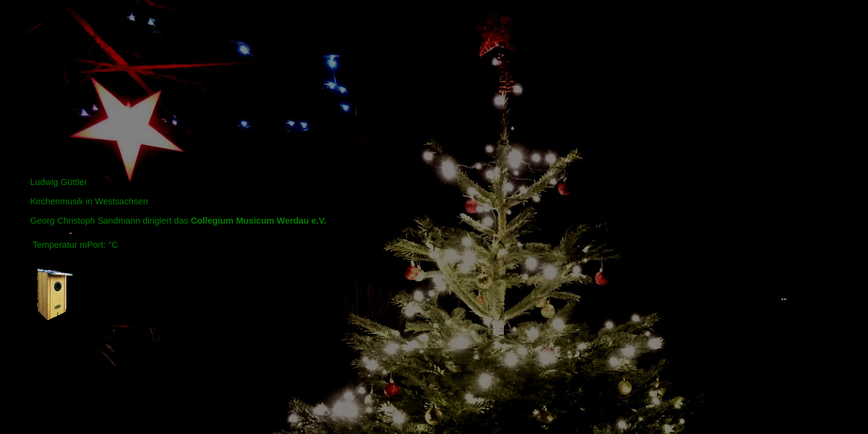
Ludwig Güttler (59, 182)
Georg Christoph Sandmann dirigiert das (178, 221)
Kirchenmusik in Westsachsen (89, 201)
